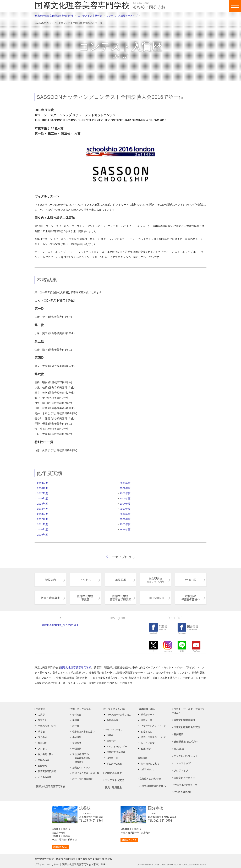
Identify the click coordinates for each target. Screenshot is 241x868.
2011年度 (43, 524)
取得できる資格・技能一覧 (86, 773)
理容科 (76, 726)
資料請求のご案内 (150, 764)
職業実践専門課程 (47, 771)
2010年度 (43, 529)
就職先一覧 (147, 720)
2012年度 (43, 519)
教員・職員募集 (113, 787)
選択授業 (77, 743)
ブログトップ (180, 771)
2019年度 (43, 483)
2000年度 (125, 524)
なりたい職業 (148, 743)
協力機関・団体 (46, 754)
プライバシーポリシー (47, 864)
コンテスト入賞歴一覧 (90, 16)
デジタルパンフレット (185, 756)
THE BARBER (182, 792)
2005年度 (125, 498)
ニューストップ (181, 763)
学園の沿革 (44, 760)
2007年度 (125, 488)
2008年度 (125, 483)
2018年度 (43, 488)
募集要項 (178, 734)
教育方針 (42, 720)
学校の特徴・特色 (47, 726)
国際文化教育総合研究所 (186, 727)
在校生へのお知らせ (149, 779)
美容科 (76, 720)
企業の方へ (147, 749)
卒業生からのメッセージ (153, 726)
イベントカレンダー (117, 747)
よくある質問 (45, 777)
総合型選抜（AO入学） (185, 742)
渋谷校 (41, 732)
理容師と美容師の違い (84, 732)
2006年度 (125, 493)
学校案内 (40, 709)
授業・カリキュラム (80, 709)
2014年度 (43, 509)
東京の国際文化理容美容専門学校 (54, 16)
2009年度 (43, 535)
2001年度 (125, 519)
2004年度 (125, 504)
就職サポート (148, 715)
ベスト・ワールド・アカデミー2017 (188, 711)
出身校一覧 (112, 758)
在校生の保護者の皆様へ (152, 786)
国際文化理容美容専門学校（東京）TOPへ (85, 864)
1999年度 (125, 529)
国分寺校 (42, 737)
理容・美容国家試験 (82, 779)
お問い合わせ (148, 769)
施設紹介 (42, 743)
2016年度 (43, 498)
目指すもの (147, 732)
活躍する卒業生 (113, 773)
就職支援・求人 (146, 709)
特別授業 (77, 749)
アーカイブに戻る (121, 557)
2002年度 (125, 514)
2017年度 (43, 493)
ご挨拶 (41, 715)
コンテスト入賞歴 (114, 780)
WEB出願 (178, 749)
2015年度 (43, 504)
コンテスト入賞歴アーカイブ (122, 16)
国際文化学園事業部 (184, 720)
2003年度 (125, 509)
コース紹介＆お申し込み (119, 715)
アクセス (42, 749)
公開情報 (42, 766)
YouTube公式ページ (185, 785)
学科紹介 (77, 715)
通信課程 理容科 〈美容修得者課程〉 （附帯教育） (82, 758)
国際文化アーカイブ (184, 778)
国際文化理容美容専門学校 (76, 667)
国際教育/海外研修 (116, 752)
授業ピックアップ (81, 768)
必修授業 (77, 737)
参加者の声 (112, 720)
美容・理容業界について (153, 737)
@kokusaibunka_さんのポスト (60, 625)
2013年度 (43, 514)
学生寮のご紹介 (115, 764)
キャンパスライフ (113, 730)
